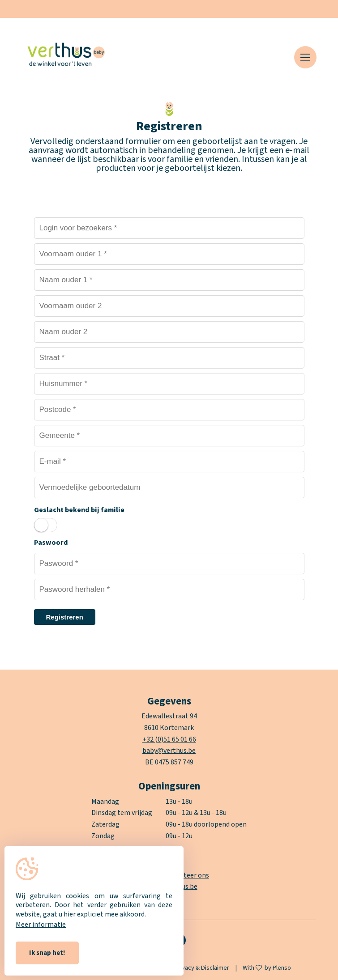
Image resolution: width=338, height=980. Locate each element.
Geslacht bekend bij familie (79, 510)
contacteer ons (186, 875)
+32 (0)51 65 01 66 (169, 739)
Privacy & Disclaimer (202, 968)
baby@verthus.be (169, 751)
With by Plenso (267, 968)
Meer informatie (41, 925)
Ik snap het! (47, 953)
